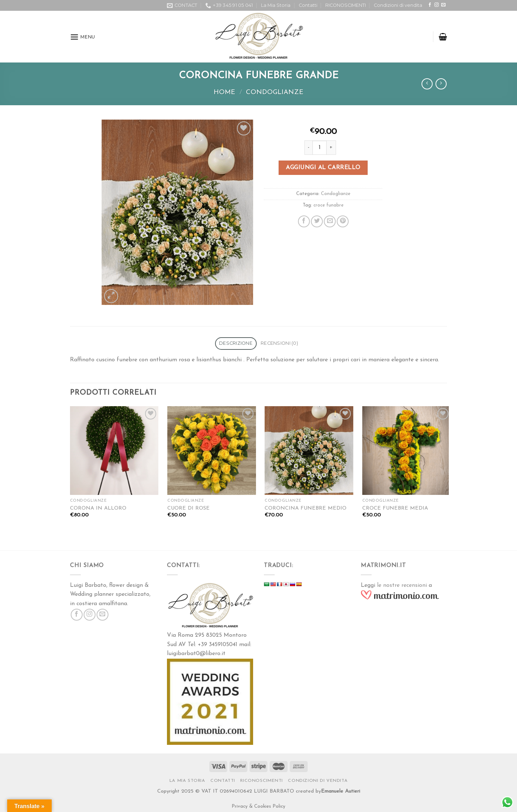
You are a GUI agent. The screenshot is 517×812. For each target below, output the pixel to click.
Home (224, 92)
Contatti (308, 5)
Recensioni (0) (279, 343)
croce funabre (329, 205)
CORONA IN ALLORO (98, 508)
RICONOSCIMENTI (346, 5)
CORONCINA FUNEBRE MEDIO (306, 508)
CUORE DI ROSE (188, 508)
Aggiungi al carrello (323, 168)
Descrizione (236, 343)
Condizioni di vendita (398, 5)
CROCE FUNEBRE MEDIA (395, 508)
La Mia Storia (276, 5)
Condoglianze (275, 92)
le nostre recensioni (402, 585)
